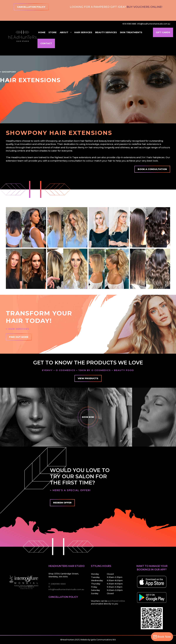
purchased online (116, 601)
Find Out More (19, 337)
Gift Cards (163, 32)
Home (42, 32)
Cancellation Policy (31, 7)
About (66, 32)
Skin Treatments (131, 32)
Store (53, 32)
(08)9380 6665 (58, 584)
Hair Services (83, 32)
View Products (88, 378)
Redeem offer (62, 503)
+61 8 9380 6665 (129, 24)
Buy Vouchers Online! (144, 7)
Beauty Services (106, 32)
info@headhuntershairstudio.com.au (154, 24)
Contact (46, 43)
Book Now (88, 417)
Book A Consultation (152, 169)
